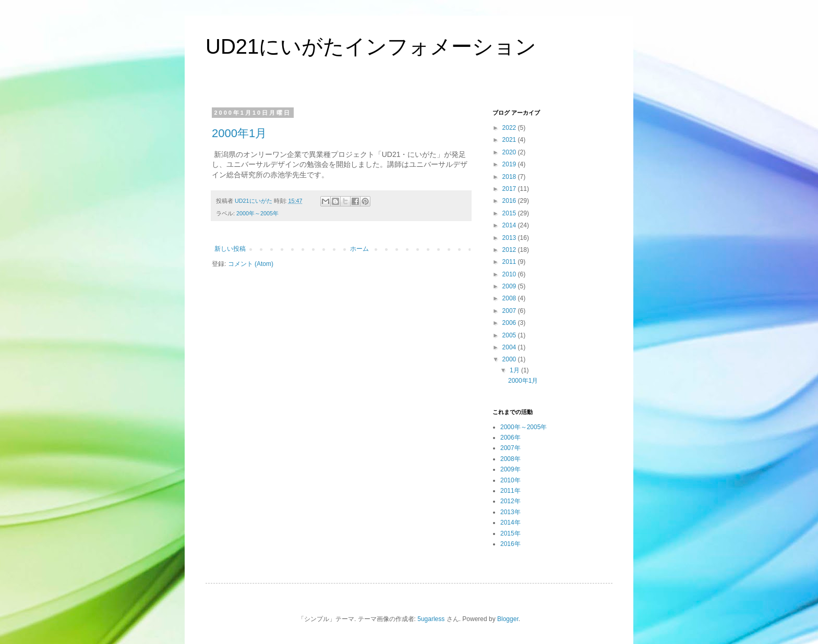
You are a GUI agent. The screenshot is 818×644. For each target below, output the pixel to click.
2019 (510, 164)
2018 (510, 177)
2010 (510, 274)
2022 (510, 128)
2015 (510, 213)
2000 (510, 359)
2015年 (510, 533)
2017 (510, 189)
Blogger (508, 619)
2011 (510, 262)
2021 (510, 140)
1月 (515, 370)
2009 (510, 286)
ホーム (359, 249)
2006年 (510, 438)
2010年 (510, 480)
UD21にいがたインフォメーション (371, 46)
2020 (510, 152)
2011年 (510, 491)
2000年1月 (239, 133)
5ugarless (431, 619)
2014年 (510, 523)
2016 (510, 201)
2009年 (510, 469)
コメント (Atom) (251, 264)
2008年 (510, 459)
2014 (510, 225)
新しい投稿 (230, 249)
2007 (510, 311)
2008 (510, 298)
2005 (510, 335)
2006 (510, 323)
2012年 (510, 501)
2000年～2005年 (257, 213)
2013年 (510, 512)
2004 (510, 347)
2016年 (510, 544)
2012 (510, 250)
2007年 (510, 448)
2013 (510, 238)
